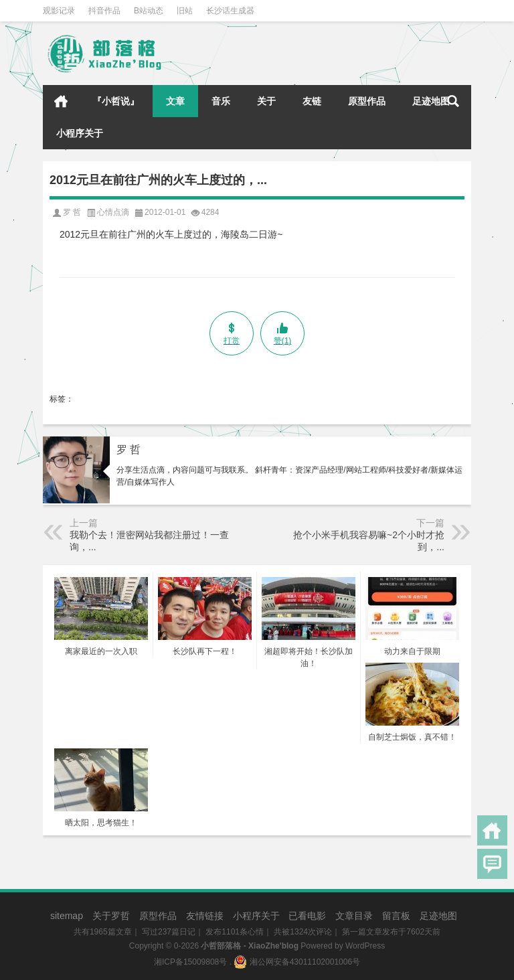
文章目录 (354, 916)
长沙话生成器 (230, 11)
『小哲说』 (116, 101)
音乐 (221, 101)
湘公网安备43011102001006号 (297, 962)
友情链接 (205, 916)
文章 (175, 101)
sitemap (67, 916)
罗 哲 (128, 450)
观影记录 (59, 11)
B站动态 (149, 11)
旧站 (185, 11)
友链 (312, 101)
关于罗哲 (111, 916)
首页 (61, 101)
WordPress (365, 946)
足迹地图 (431, 101)
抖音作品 (104, 11)
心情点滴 (113, 212)
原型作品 (367, 101)
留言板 (396, 916)
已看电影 (307, 916)
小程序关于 (80, 133)
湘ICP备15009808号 (190, 962)
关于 (266, 101)
